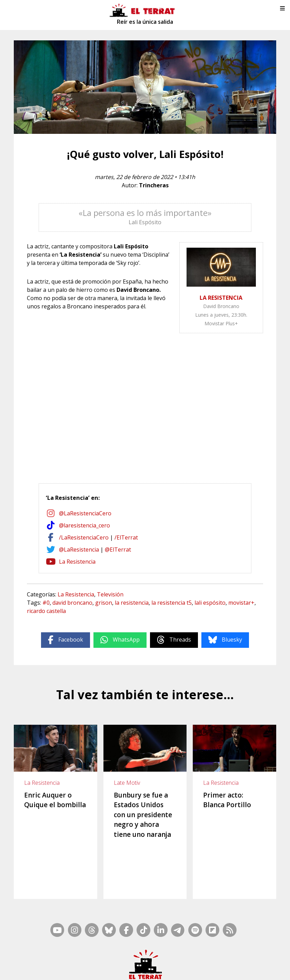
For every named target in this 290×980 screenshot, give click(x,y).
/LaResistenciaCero (84, 537)
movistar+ (241, 603)
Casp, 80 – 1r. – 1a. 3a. (93, 960)
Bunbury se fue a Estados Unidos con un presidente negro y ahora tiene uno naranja (143, 815)
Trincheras (154, 185)
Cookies (269, 960)
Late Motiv (127, 783)
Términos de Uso (219, 960)
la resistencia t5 (172, 603)
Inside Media (199, 951)
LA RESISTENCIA (221, 298)
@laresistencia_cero (84, 525)
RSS (177, 951)
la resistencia (132, 603)
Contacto (57, 960)
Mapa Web (157, 951)
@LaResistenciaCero (85, 513)
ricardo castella (46, 611)
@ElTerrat (118, 550)
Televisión (110, 594)
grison (104, 603)
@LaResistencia (79, 550)
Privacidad (145, 969)
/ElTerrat (126, 537)
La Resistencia (77, 562)
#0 (46, 603)
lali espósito (210, 603)
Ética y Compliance (177, 960)
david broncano (72, 603)
